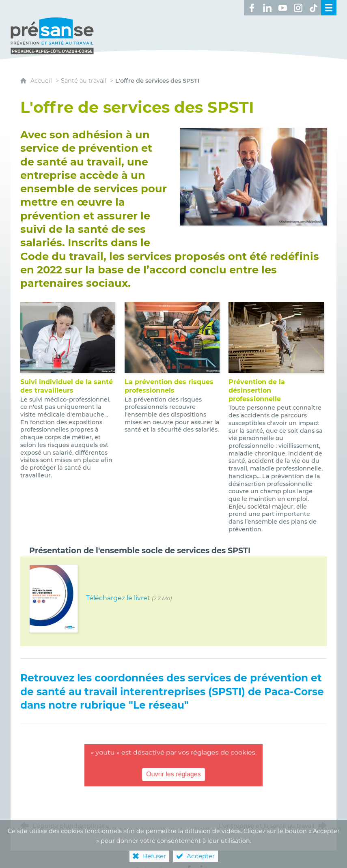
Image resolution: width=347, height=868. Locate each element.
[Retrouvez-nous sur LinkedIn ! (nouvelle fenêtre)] (267, 8)
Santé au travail (84, 73)
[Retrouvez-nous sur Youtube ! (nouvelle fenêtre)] (282, 8)
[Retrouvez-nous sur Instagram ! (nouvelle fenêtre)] (298, 8)
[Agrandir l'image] (253, 168)
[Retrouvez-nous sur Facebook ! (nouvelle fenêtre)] (252, 8)
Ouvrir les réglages (174, 766)
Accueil (42, 73)
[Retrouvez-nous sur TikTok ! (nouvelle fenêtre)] (313, 8)
